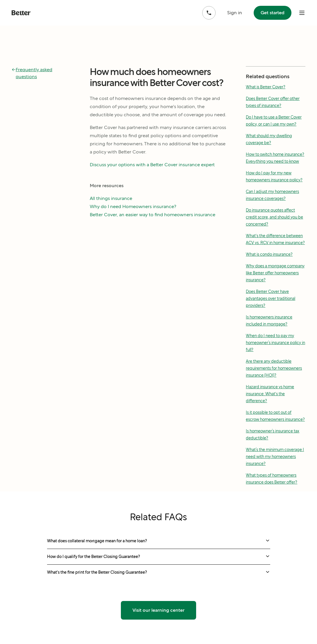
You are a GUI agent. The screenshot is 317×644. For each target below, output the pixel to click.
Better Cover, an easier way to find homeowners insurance (153, 215)
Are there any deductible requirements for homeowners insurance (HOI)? (274, 368)
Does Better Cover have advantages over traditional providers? (271, 298)
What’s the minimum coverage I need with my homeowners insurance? (275, 457)
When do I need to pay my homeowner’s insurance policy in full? (275, 343)
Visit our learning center (158, 610)
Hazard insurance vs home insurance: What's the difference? (270, 394)
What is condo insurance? (269, 254)
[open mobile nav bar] (302, 13)
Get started (273, 13)
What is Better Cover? (266, 87)
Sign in (235, 13)
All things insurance (111, 198)
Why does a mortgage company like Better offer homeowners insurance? (275, 273)
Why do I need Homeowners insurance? (133, 206)
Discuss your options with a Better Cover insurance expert (152, 165)
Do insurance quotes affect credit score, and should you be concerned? (274, 217)
